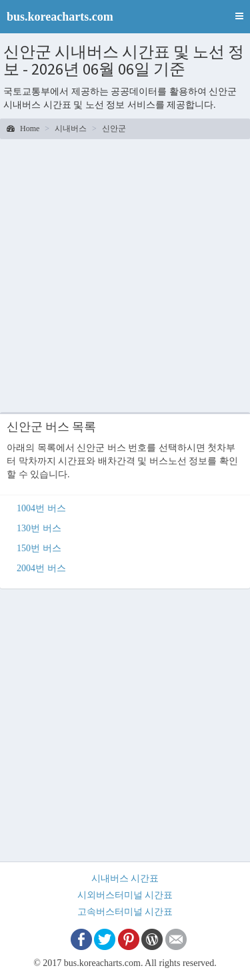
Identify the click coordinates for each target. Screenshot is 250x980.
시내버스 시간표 (125, 878)
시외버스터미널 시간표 (125, 895)
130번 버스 (39, 528)
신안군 (114, 128)
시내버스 (71, 128)
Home (23, 128)
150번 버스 (39, 548)
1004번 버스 (41, 508)
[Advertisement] (125, 274)
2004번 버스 (41, 568)
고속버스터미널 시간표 (125, 912)
